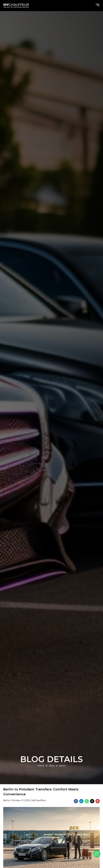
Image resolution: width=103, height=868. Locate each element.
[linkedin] (81, 802)
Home (41, 766)
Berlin (62, 766)
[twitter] (92, 802)
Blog (52, 766)
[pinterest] (98, 802)
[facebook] (76, 802)
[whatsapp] (87, 802)
